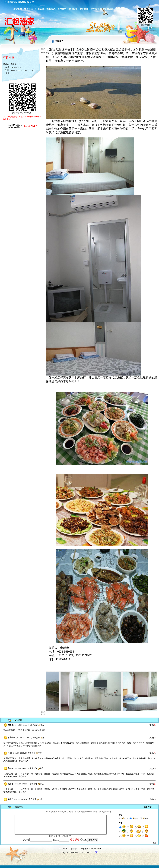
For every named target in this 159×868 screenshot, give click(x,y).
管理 (154, 846)
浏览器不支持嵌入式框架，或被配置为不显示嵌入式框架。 (79, 762)
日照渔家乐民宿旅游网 (15, 2)
